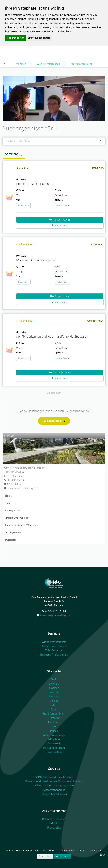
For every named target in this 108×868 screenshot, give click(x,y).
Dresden (54, 697)
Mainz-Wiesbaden (54, 735)
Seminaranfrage (54, 421)
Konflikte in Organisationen (34, 184)
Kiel (54, 726)
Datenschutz (67, 851)
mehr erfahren (60, 226)
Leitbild (54, 823)
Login (103, 855)
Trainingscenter (13, 533)
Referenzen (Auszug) (54, 819)
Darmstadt (54, 692)
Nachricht (62, 856)
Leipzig (54, 731)
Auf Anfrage (63, 205)
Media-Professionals (54, 646)
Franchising (54, 828)
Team (8, 503)
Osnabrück (54, 744)
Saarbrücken (54, 752)
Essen (54, 709)
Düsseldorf (54, 701)
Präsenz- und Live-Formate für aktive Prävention (54, 781)
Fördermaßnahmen (54, 790)
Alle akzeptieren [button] (15, 38)
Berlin (54, 679)
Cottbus (54, 688)
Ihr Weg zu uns (13, 511)
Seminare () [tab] (14, 154)
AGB (82, 851)
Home (8, 496)
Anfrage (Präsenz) (60, 220)
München (21, 64)
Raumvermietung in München (20, 525)
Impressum (96, 851)
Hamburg (54, 718)
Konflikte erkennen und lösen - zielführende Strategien (52, 337)
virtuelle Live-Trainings (16, 518)
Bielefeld (54, 684)
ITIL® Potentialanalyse (54, 794)
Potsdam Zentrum (54, 748)
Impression (11, 540)
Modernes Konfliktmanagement (37, 260)
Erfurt (54, 705)
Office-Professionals (54, 642)
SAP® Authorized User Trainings (54, 777)
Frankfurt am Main (54, 714)
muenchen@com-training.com (55, 615)
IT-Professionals (54, 650)
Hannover (54, 722)
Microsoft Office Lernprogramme (54, 786)
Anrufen (45, 856)
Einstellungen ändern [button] (39, 38)
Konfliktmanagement (81, 64)
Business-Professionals (48, 64)
